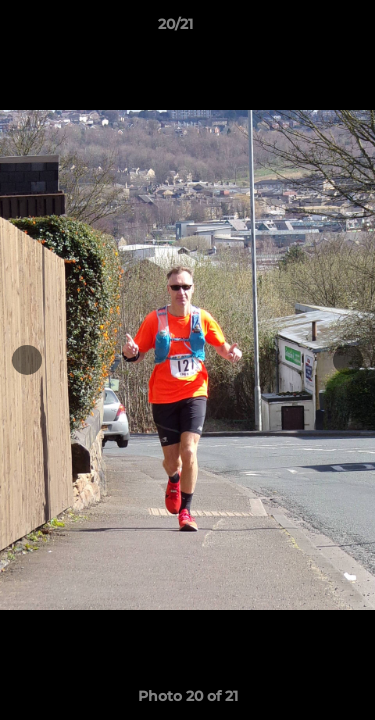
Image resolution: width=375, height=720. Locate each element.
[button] (303, 29)
